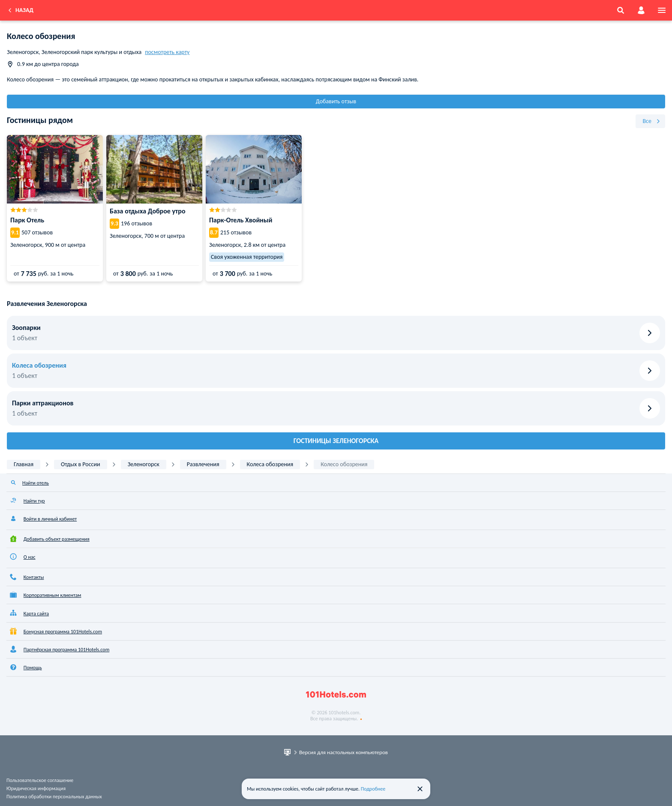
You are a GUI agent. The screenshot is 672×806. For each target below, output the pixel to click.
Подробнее (373, 789)
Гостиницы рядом (40, 120)
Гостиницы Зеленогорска (336, 441)
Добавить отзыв (336, 101)
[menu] (662, 10)
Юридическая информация (36, 788)
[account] (641, 10)
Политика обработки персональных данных (54, 797)
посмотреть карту (167, 52)
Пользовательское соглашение (40, 780)
